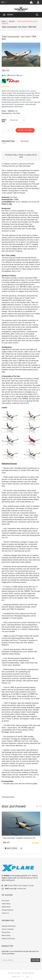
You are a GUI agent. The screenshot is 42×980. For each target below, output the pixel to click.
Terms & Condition (8, 929)
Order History (6, 904)
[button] (25, 130)
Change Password (7, 910)
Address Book (6, 907)
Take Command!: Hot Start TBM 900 (19, 27)
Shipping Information (9, 926)
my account (5, 901)
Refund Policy (6, 935)
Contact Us (5, 913)
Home (4, 21)
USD (4, 2)
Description (8, 141)
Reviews (25, 141)
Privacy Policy (6, 932)
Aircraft (12, 21)
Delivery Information (8, 939)
